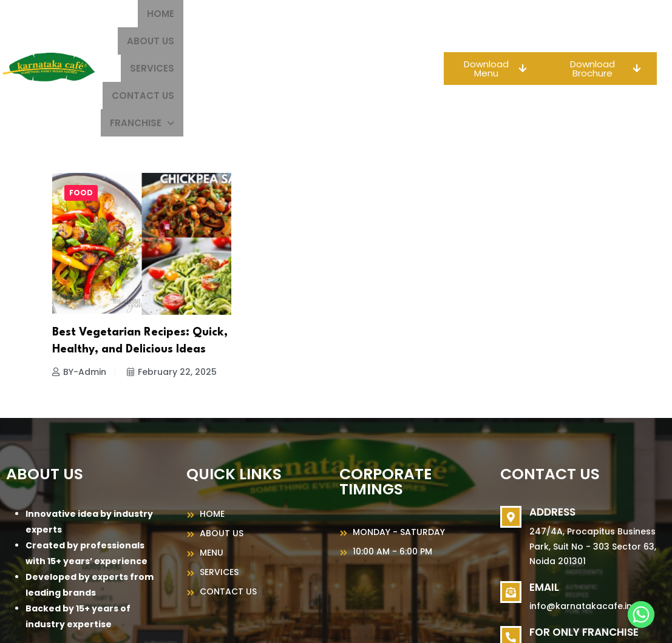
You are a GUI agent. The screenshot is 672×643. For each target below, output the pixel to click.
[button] (372, 41)
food (81, 111)
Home (182, 14)
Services (301, 14)
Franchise (372, 41)
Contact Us (373, 14)
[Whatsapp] (641, 614)
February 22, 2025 (172, 290)
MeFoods (466, 622)
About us (237, 14)
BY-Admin (79, 290)
